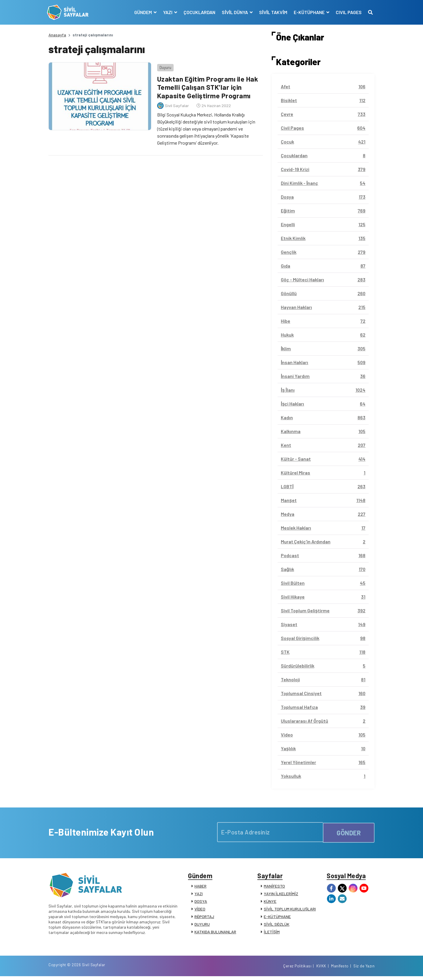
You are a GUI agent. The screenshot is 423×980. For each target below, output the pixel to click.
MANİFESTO (274, 887)
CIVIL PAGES (347, 12)
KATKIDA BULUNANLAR (215, 933)
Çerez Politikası (297, 969)
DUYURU (202, 926)
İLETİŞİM (272, 933)
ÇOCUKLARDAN (198, 12)
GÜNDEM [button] (142, 12)
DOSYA (201, 903)
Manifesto (340, 969)
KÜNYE (270, 903)
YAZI (199, 895)
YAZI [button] (167, 12)
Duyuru (164, 66)
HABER (200, 887)
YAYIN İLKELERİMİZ (281, 895)
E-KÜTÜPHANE (277, 918)
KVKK (321, 969)
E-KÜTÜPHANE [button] (308, 12)
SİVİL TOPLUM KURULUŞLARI (290, 910)
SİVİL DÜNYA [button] (234, 12)
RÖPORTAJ (204, 918)
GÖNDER (349, 832)
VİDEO (200, 910)
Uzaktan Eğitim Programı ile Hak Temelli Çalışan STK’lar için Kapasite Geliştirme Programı (208, 86)
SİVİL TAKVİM (272, 12)
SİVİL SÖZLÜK (277, 926)
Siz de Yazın (364, 969)
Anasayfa (57, 35)
